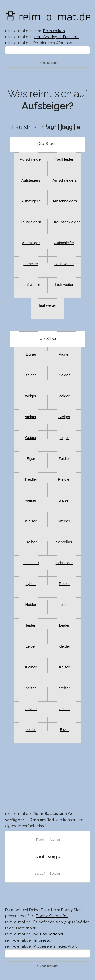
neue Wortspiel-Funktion (56, 37)
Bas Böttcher (52, 934)
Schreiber (64, 542)
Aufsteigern (31, 201)
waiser (64, 500)
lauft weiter (64, 284)
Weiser (31, 521)
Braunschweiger (66, 222)
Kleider (64, 646)
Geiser (64, 709)
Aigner (64, 354)
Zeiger (64, 396)
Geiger (31, 438)
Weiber (64, 521)
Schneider (64, 563)
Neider (31, 604)
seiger (31, 375)
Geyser (31, 709)
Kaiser (64, 667)
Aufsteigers (31, 180)
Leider (64, 625)
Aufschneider (31, 159)
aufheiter (31, 264)
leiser (64, 604)
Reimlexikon (54, 31)
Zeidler (64, 458)
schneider (31, 563)
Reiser (64, 584)
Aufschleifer (64, 243)
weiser (31, 500)
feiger (64, 438)
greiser (64, 688)
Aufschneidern (65, 201)
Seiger (64, 375)
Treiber (31, 542)
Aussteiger (31, 243)
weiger (31, 396)
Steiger (64, 417)
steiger (31, 417)
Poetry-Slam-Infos (52, 916)
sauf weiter (31, 284)
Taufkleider (64, 159)
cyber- (31, 584)
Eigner (31, 354)
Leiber (31, 646)
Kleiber (31, 667)
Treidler (31, 479)
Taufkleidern (31, 222)
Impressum (44, 940)
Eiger (31, 458)
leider (31, 625)
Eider (64, 730)
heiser (31, 688)
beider (31, 730)
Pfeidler (64, 479)
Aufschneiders (65, 180)
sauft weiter (64, 264)
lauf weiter (47, 305)
